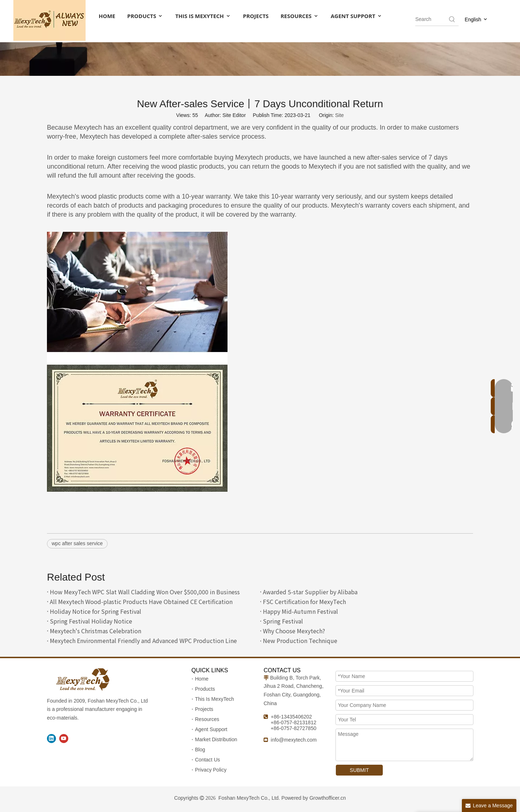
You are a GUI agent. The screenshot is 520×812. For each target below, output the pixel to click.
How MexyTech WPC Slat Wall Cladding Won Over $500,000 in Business (145, 592)
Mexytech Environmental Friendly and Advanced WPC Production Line (143, 641)
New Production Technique (300, 641)
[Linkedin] (51, 739)
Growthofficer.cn (328, 798)
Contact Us (207, 760)
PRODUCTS (145, 16)
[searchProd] (432, 19)
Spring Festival (283, 621)
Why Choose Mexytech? (294, 631)
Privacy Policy (211, 770)
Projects (204, 709)
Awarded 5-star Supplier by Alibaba (310, 592)
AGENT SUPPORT (357, 16)
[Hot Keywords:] (452, 19)
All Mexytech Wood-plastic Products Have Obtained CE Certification (141, 602)
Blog (200, 750)
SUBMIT (359, 770)
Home (202, 679)
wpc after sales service (77, 543)
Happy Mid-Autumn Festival (300, 611)
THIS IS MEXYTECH (203, 16)
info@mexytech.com (294, 740)
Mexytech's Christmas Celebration (96, 631)
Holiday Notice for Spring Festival (96, 611)
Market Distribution (216, 739)
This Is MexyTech (214, 699)
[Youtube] (64, 739)
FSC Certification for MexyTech (304, 602)
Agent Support (211, 729)
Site (339, 115)
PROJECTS (256, 16)
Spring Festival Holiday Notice (91, 621)
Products (205, 689)
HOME (107, 16)
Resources (207, 719)
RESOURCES (300, 16)
